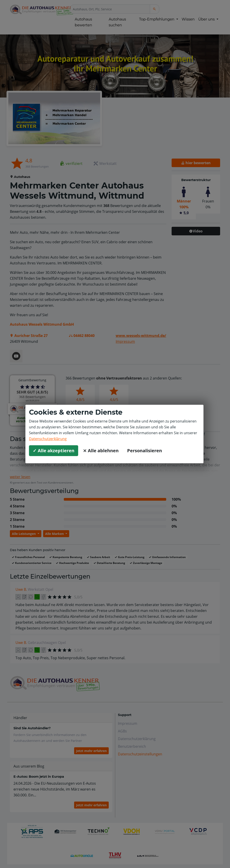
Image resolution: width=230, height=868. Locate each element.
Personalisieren (145, 451)
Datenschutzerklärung (48, 439)
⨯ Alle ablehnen (101, 451)
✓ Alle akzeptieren (54, 451)
